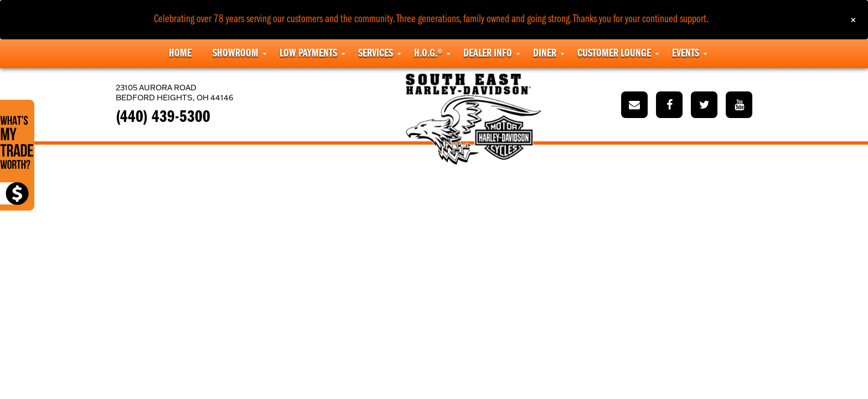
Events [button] (686, 54)
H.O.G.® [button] (428, 54)
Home (180, 54)
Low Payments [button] (308, 54)
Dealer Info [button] (488, 54)
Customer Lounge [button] (614, 54)
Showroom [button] (236, 54)
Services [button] (376, 54)
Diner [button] (545, 54)
